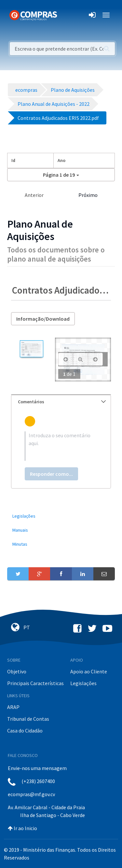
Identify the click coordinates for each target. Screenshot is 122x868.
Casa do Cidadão (25, 731)
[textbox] (61, 446)
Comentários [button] (62, 402)
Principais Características (35, 683)
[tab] (61, 402)
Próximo (88, 195)
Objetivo (17, 671)
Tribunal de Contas (28, 719)
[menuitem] (61, 516)
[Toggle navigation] (66, 15)
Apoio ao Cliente (89, 671)
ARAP (13, 707)
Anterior (34, 195)
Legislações (83, 683)
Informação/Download (43, 319)
